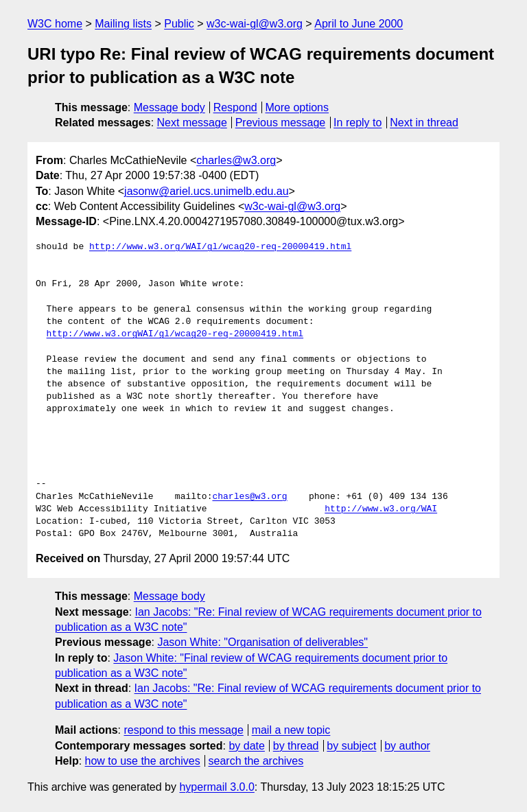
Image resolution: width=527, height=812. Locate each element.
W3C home (55, 24)
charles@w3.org (236, 160)
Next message (192, 123)
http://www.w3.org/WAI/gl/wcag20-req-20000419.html (220, 247)
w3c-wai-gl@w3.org (255, 24)
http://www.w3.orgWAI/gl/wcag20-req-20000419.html (175, 334)
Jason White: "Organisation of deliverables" (262, 642)
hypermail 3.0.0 (216, 787)
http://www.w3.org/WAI (381, 509)
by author (407, 746)
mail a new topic (291, 730)
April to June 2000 (359, 24)
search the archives (256, 761)
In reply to (358, 123)
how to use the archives (143, 761)
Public (179, 24)
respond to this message (183, 730)
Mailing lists (123, 24)
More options (297, 107)
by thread (296, 746)
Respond (235, 107)
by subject (351, 746)
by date (246, 746)
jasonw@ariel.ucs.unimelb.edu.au (206, 191)
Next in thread (424, 123)
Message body (169, 107)
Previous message (281, 123)
